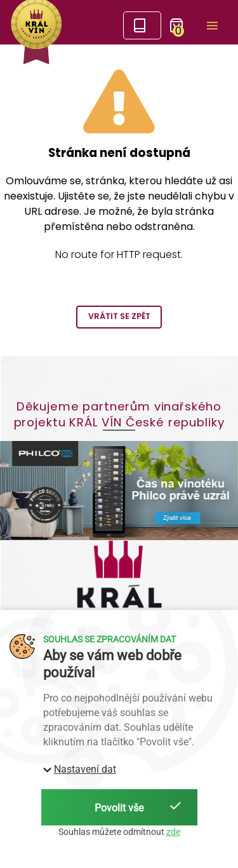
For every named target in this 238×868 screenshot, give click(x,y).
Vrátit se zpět (119, 316)
